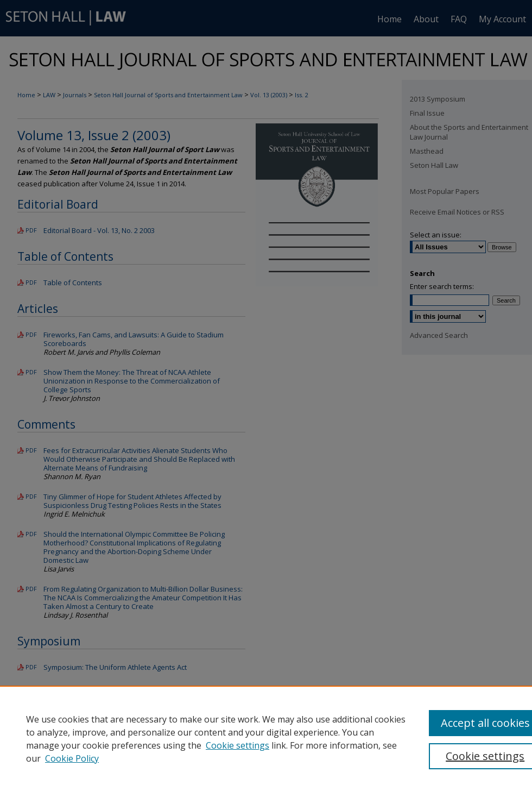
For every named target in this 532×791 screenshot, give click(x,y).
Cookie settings (237, 745)
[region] (266, 738)
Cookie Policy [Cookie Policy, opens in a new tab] (72, 758)
